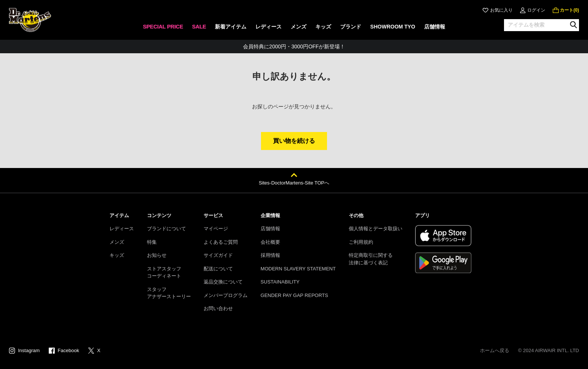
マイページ (216, 229)
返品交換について (223, 282)
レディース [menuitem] (268, 27)
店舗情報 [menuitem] (435, 27)
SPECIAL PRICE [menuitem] (163, 27)
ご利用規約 (361, 242)
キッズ (117, 255)
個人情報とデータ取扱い (376, 229)
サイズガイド (218, 255)
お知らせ (157, 255)
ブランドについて (166, 229)
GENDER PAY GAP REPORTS (294, 295)
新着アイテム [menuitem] (231, 27)
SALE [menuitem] (199, 27)
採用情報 (270, 255)
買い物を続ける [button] (294, 141)
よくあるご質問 (221, 242)
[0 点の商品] (566, 10)
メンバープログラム (226, 295)
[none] (163, 29)
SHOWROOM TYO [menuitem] (393, 27)
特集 (152, 242)
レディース (122, 229)
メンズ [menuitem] (298, 27)
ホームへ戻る (495, 350)
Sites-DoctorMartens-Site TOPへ (294, 183)
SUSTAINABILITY (280, 282)
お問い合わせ (218, 308)
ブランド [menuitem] (351, 27)
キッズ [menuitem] (323, 27)
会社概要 (270, 242)
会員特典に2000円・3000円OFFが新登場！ (294, 46)
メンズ (117, 242)
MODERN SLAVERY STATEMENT (298, 269)
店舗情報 (270, 229)
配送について (218, 269)
